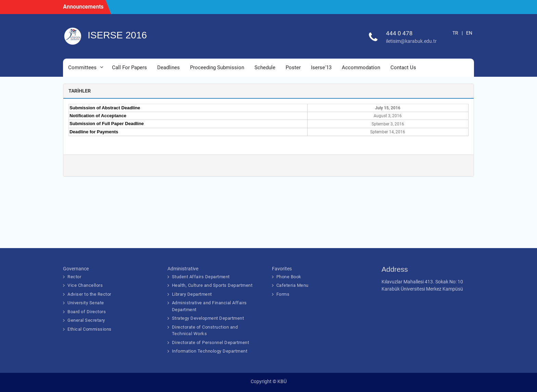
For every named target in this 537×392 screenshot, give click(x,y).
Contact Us (403, 68)
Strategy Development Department (208, 318)
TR (455, 33)
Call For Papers (129, 68)
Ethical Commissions (90, 329)
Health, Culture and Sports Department (212, 285)
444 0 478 (399, 33)
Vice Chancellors (85, 285)
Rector (74, 277)
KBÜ (282, 381)
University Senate (86, 303)
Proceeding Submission (217, 68)
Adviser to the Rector (89, 294)
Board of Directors (87, 312)
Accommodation (361, 68)
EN (469, 33)
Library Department (192, 294)
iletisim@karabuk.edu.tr (411, 41)
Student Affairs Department (201, 277)
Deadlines (168, 68)
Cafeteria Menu (292, 285)
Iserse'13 (321, 68)
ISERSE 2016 (117, 35)
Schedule (265, 68)
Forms (283, 294)
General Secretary (86, 320)
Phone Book (289, 277)
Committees (82, 68)
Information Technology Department (210, 351)
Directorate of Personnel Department (211, 342)
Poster (293, 68)
